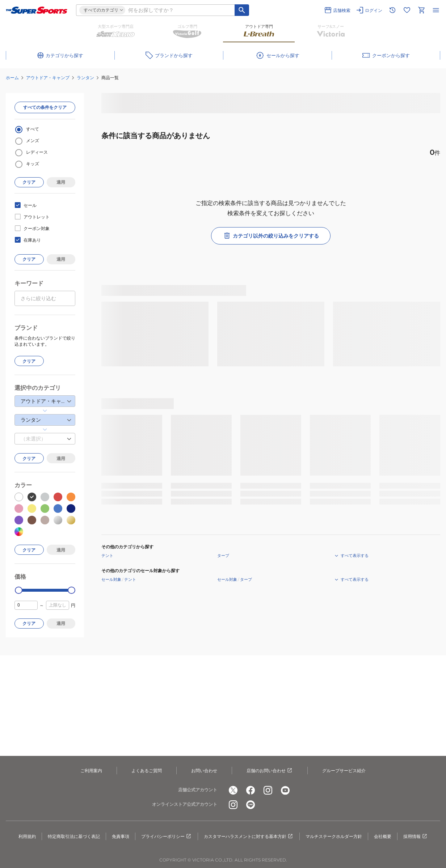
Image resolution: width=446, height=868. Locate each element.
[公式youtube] (285, 790)
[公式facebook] (251, 790)
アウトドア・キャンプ (48, 78)
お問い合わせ (204, 771)
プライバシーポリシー (167, 837)
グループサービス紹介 (344, 771)
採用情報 (416, 837)
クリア (29, 182)
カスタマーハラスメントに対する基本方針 (249, 837)
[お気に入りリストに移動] (407, 10)
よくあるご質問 (147, 771)
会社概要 (383, 836)
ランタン (85, 78)
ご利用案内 (91, 771)
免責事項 (121, 836)
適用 (61, 182)
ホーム (12, 78)
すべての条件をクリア (45, 107)
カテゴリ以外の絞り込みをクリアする (271, 236)
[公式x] (233, 790)
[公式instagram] (268, 790)
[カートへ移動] (421, 10)
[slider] (19, 590)
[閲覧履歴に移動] (392, 10)
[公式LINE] (251, 805)
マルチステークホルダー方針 (334, 836)
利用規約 (27, 836)
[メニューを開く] (436, 10)
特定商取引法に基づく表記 (74, 836)
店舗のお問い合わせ (270, 771)
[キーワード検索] (242, 10)
